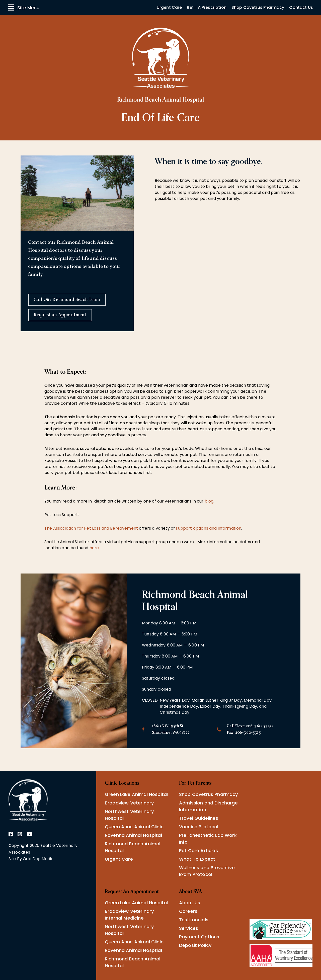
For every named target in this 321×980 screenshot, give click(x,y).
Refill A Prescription (207, 7)
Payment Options (199, 937)
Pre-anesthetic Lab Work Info (208, 839)
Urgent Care (169, 7)
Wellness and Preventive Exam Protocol (207, 871)
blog (209, 501)
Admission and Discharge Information (208, 806)
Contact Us (301, 7)
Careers (188, 911)
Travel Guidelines (199, 818)
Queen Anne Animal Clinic (134, 827)
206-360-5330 (259, 726)
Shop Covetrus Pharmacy (258, 7)
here (94, 548)
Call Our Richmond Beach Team (67, 300)
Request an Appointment (60, 315)
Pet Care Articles (198, 850)
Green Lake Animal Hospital (136, 794)
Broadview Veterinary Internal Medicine (129, 915)
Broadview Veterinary (129, 803)
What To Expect (197, 859)
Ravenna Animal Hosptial (133, 950)
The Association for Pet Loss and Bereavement (91, 528)
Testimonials (194, 920)
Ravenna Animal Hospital (133, 835)
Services (189, 928)
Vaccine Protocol (199, 827)
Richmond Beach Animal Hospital (133, 847)
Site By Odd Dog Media (31, 859)
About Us (190, 903)
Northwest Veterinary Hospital (129, 815)
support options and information (209, 528)
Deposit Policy (195, 945)
